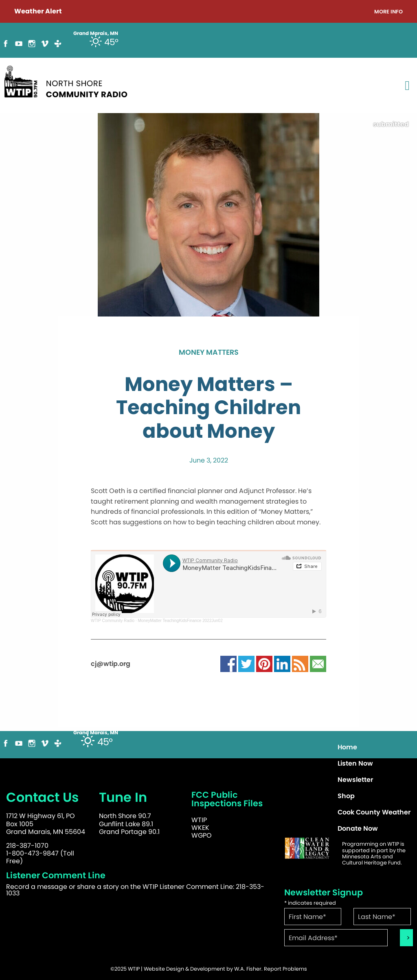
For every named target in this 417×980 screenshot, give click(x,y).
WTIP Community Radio (113, 621)
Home (347, 747)
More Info (388, 12)
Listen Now (355, 763)
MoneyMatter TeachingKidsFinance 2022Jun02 (180, 621)
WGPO (202, 835)
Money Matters (209, 353)
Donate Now (358, 828)
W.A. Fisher (248, 969)
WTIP (199, 820)
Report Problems (285, 969)
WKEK (200, 828)
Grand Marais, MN (96, 733)
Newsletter (355, 780)
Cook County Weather (374, 812)
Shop (346, 796)
